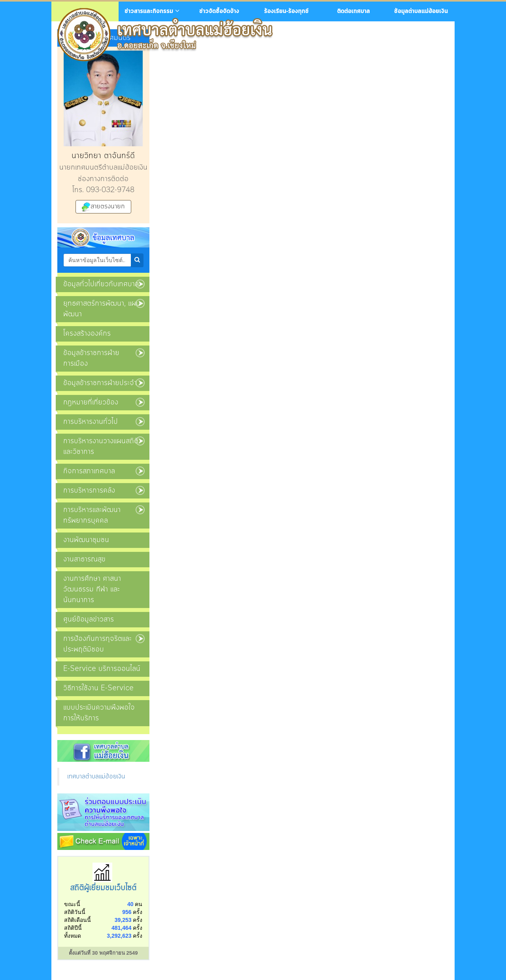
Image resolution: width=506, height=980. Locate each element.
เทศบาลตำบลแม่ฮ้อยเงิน (96, 777)
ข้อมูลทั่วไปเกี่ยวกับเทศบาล (101, 284)
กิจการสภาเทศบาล (89, 471)
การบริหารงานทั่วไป (91, 422)
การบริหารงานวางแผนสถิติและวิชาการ (101, 447)
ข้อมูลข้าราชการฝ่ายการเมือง (91, 358)
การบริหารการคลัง (89, 491)
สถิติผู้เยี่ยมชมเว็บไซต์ (103, 888)
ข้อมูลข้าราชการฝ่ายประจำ (100, 383)
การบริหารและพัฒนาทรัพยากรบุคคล (92, 515)
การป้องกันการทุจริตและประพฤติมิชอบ (97, 644)
